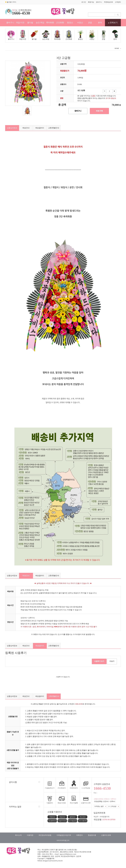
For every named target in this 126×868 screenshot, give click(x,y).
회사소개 (18, 835)
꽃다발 (30, 23)
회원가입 (91, 2)
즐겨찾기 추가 (11, 2)
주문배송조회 (108, 2)
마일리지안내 (62, 821)
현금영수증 (92, 835)
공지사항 (13, 782)
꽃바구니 (10, 23)
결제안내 (72, 817)
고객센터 (118, 2)
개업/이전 (20, 23)
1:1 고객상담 (113, 806)
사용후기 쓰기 (99, 661)
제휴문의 (79, 835)
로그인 (84, 2)
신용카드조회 (106, 835)
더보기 (112, 661)
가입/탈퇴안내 (52, 821)
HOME (117, 48)
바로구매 (99, 111)
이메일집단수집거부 (64, 835)
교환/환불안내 (54, 128)
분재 (100, 23)
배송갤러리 (40, 128)
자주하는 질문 (15, 807)
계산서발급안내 (73, 821)
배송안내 (26, 128)
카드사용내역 (83, 821)
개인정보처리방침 (45, 835)
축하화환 (50, 23)
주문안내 (52, 817)
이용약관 (30, 835)
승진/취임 (40, 23)
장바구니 (99, 2)
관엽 (90, 23)
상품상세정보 (12, 128)
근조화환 (60, 23)
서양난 (80, 23)
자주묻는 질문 (100, 806)
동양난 (70, 23)
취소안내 (83, 817)
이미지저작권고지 (63, 840)
